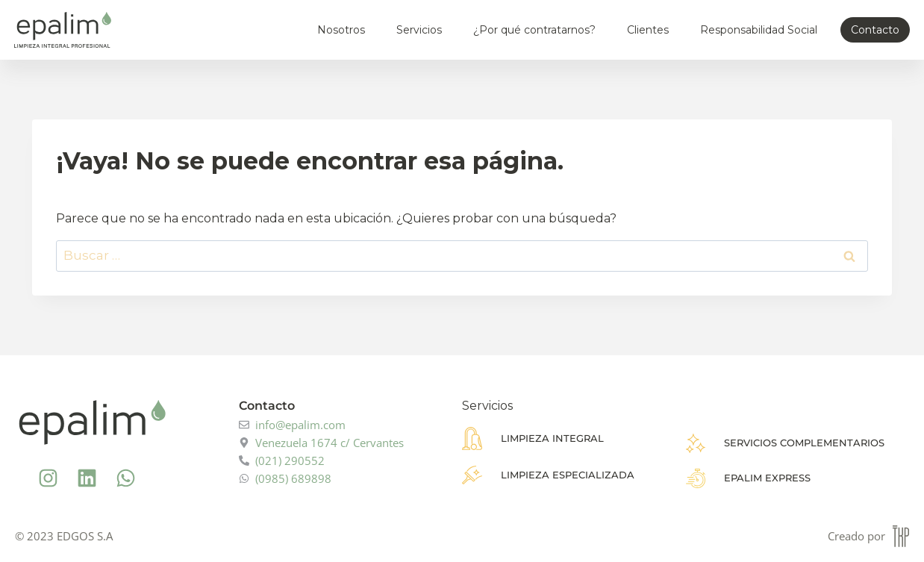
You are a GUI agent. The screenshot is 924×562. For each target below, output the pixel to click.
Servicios (419, 30)
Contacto (875, 30)
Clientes (648, 30)
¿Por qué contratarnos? (534, 30)
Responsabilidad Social (759, 30)
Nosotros (341, 30)
